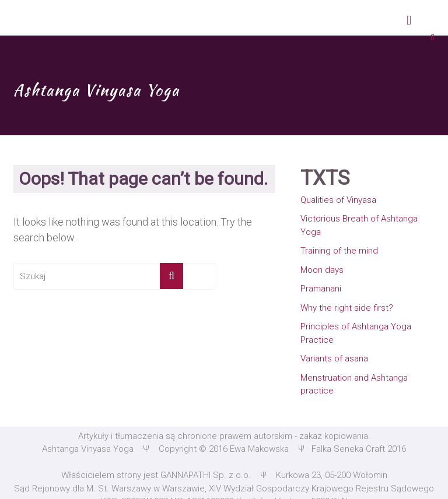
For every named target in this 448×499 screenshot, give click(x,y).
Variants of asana (334, 359)
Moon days (322, 270)
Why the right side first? (347, 308)
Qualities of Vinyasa (338, 200)
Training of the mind (339, 251)
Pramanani (321, 289)
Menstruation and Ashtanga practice (354, 384)
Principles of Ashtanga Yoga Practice (356, 333)
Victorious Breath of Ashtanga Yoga (359, 225)
